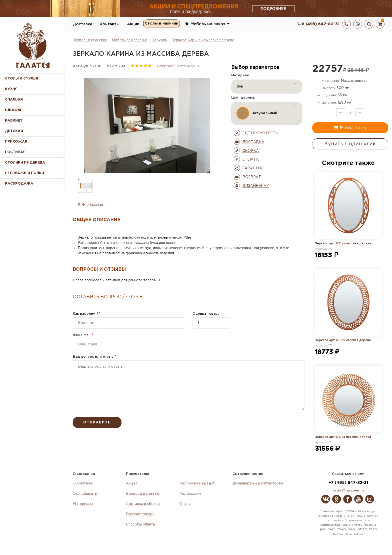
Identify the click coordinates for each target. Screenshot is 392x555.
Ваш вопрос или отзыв (94, 357)
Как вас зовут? (87, 314)
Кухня (11, 89)
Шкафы (13, 110)
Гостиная (15, 152)
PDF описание (90, 205)
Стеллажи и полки (24, 173)
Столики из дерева (25, 163)
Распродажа (190, 494)
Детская (14, 131)
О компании (83, 483)
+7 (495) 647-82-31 (348, 483)
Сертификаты (85, 494)
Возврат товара (140, 514)
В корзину (350, 128)
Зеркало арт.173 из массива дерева (343, 340)
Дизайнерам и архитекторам (258, 483)
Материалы (83, 504)
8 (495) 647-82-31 (318, 24)
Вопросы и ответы (142, 494)
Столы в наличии (161, 24)
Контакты (110, 24)
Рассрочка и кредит (197, 483)
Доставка (83, 24)
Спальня (14, 100)
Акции (133, 24)
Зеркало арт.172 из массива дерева (343, 243)
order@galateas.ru (348, 491)
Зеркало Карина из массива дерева (203, 40)
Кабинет (14, 121)
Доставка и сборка (143, 504)
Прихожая (16, 142)
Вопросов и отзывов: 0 (178, 66)
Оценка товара (206, 314)
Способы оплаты (141, 524)
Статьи (185, 504)
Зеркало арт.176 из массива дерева (343, 437)
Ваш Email (83, 335)
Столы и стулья (22, 79)
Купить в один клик (350, 144)
